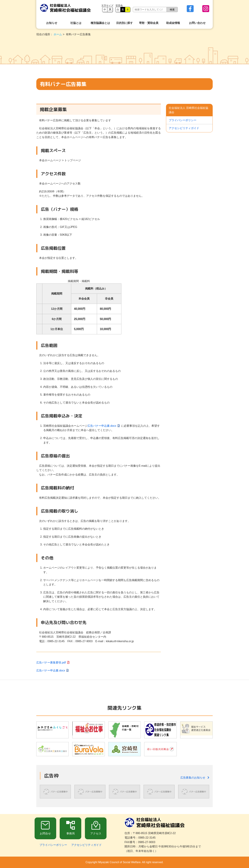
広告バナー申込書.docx (102, 426)
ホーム (58, 34)
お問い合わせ (197, 23)
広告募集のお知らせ (195, 778)
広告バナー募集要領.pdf (51, 663)
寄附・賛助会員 (149, 23)
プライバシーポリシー (183, 120)
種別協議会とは (100, 23)
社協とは (76, 23)
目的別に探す (124, 23)
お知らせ (52, 23)
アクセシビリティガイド (184, 128)
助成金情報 (173, 23)
